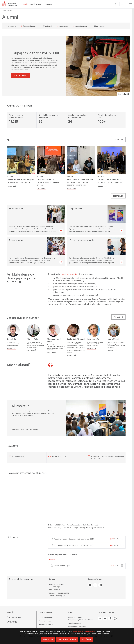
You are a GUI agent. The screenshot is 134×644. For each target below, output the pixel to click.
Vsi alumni (118, 317)
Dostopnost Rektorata (77, 627)
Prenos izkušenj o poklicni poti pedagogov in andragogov (20, 181)
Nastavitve (48, 640)
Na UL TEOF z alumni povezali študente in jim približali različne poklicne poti (80, 182)
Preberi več (11, 186)
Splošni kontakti (75, 623)
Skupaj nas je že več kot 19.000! (35, 53)
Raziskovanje (36, 4)
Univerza (48, 4)
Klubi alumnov (99, 26)
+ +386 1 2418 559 (62, 593)
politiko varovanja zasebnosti (84, 632)
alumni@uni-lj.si (62, 596)
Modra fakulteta (80, 26)
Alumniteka (62, 26)
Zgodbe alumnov (28, 26)
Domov (4, 11)
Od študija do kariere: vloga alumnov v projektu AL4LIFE (110, 181)
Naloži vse (86, 640)
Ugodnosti (46, 26)
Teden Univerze (45, 621)
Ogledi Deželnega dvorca (49, 618)
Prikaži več (118, 196)
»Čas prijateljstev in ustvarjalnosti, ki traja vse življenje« (48, 182)
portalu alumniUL (69, 274)
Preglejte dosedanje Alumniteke (25, 430)
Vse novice (118, 140)
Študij (25, 4)
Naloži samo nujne (67, 640)
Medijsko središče (46, 624)
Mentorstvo (10, 26)
